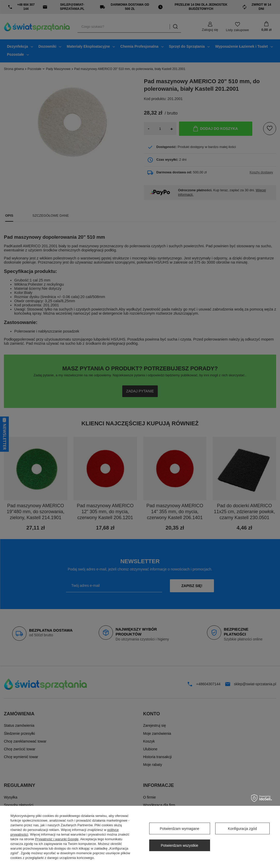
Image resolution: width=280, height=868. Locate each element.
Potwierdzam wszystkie (180, 845)
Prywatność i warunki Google (57, 839)
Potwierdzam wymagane (180, 829)
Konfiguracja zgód (242, 829)
